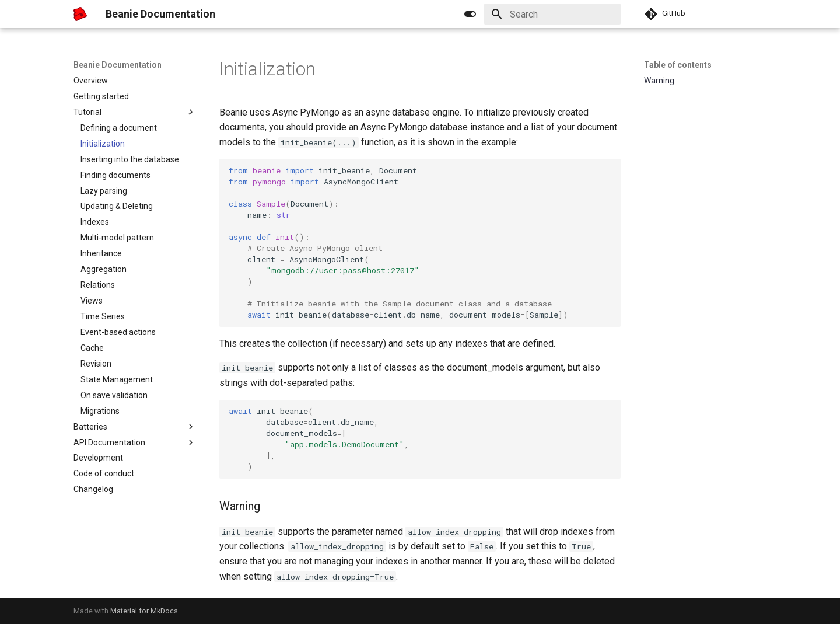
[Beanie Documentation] (80, 14)
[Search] (552, 14)
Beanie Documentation (118, 65)
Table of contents (678, 65)
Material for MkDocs (144, 611)
